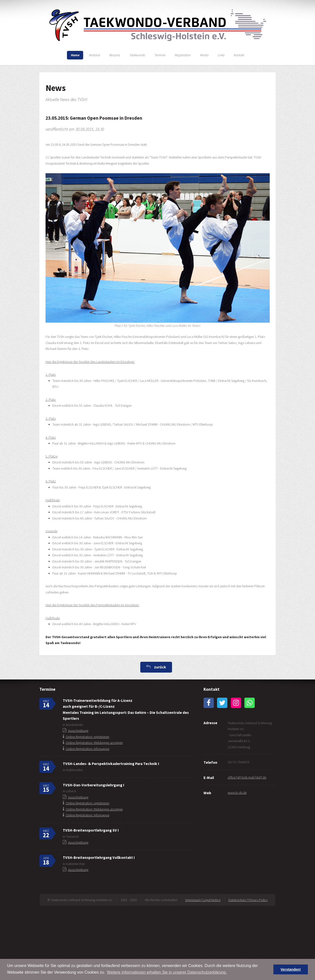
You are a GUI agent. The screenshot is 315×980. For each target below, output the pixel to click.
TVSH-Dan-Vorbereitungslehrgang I (93, 785)
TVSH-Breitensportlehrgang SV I (91, 830)
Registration (183, 55)
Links (221, 55)
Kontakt (239, 55)
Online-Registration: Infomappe (87, 749)
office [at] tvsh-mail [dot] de (247, 777)
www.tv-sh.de (237, 793)
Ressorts (115, 55)
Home (75, 55)
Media (204, 55)
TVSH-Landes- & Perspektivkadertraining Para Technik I (111, 764)
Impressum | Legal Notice (203, 900)
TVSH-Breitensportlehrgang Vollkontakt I (99, 857)
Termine (160, 55)
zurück (160, 667)
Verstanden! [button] (291, 969)
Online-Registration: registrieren (87, 737)
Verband (94, 55)
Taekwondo (137, 55)
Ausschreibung (78, 731)
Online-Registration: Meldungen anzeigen (94, 743)
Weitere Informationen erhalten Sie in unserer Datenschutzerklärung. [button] (167, 972)
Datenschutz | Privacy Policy (248, 900)
